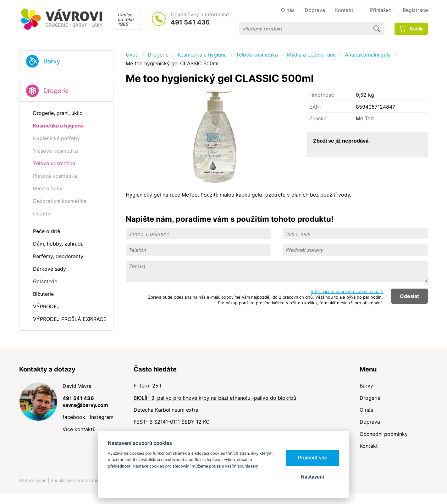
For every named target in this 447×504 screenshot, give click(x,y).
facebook (74, 417)
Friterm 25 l (147, 386)
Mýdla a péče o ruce (311, 55)
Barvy (52, 61)
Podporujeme (33, 480)
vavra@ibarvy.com (85, 405)
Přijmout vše (313, 458)
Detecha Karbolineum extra (166, 410)
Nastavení (312, 477)
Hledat (377, 29)
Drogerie (56, 91)
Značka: (319, 118)
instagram (102, 417)
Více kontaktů (79, 429)
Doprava (370, 422)
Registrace (415, 10)
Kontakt (369, 446)
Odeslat (409, 296)
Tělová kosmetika (257, 55)
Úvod (132, 55)
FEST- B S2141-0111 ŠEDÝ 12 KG (172, 422)
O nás (366, 410)
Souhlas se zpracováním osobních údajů (92, 480)
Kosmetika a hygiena (202, 55)
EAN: (315, 107)
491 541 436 (190, 22)
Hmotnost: (322, 95)
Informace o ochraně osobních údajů (347, 291)
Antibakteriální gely (368, 55)
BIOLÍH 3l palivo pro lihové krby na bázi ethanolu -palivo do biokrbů (215, 398)
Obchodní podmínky (384, 434)
